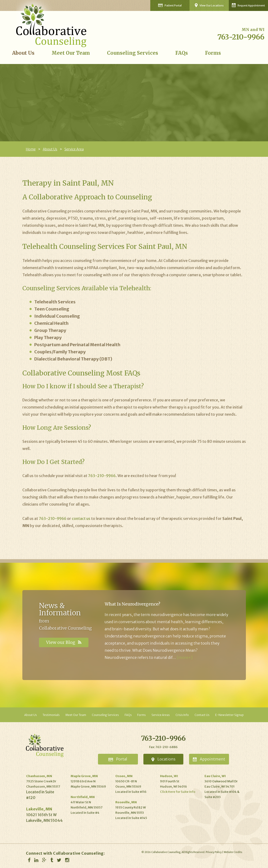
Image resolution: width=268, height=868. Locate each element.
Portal (118, 759)
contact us (81, 518)
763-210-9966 (241, 37)
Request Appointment (248, 5)
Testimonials (51, 715)
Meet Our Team (71, 53)
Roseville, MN (126, 802)
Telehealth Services (55, 302)
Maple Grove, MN (84, 776)
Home (31, 149)
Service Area (74, 149)
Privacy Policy (214, 852)
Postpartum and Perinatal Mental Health (77, 345)
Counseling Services (133, 53)
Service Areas (161, 715)
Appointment (209, 759)
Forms (213, 53)
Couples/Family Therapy (60, 352)
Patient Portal (170, 5)
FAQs (182, 53)
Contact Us (202, 715)
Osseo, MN (124, 776)
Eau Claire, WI (215, 776)
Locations (163, 759)
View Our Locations (209, 5)
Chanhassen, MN (39, 776)
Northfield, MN (83, 797)
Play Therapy (48, 338)
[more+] (185, 657)
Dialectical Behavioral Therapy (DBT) (73, 359)
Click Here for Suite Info (178, 792)
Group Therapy (50, 330)
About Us (23, 53)
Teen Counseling (52, 309)
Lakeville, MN (39, 809)
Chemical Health (51, 323)
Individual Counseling (57, 316)
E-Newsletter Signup (229, 715)
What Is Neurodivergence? (132, 604)
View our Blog (64, 642)
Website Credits (233, 852)
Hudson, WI (169, 776)
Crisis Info (182, 715)
